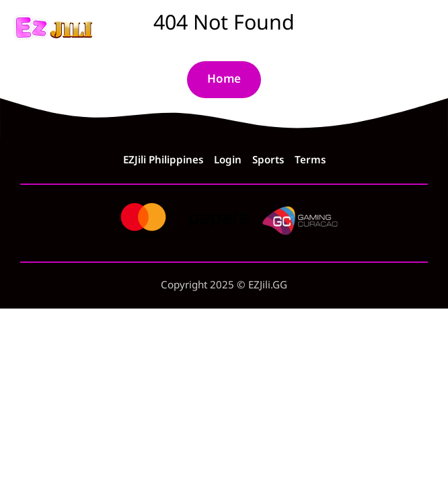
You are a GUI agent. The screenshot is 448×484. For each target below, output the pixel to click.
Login (228, 161)
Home (224, 79)
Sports (268, 161)
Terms (310, 161)
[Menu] (424, 28)
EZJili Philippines (163, 161)
